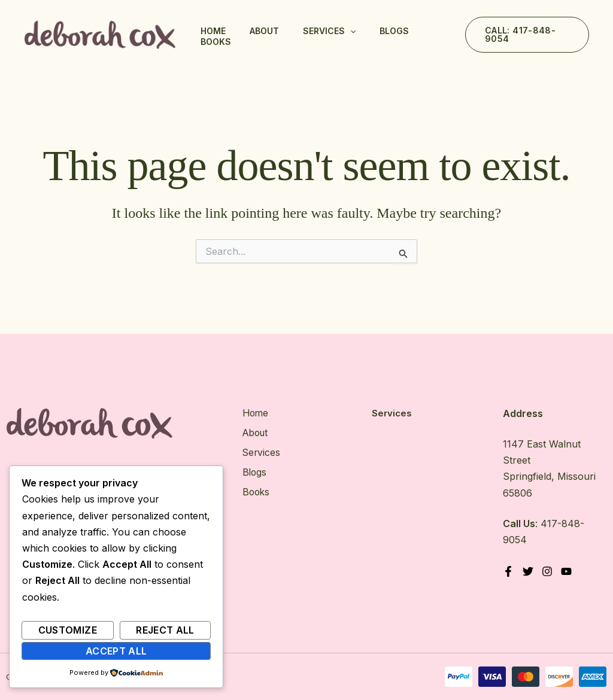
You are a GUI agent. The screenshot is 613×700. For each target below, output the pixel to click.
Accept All (116, 651)
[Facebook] (508, 571)
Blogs (394, 31)
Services (329, 31)
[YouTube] (568, 571)
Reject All (165, 630)
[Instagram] (548, 571)
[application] (350, 31)
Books (216, 42)
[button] (527, 35)
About (264, 31)
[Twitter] (528, 571)
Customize (68, 630)
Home (213, 31)
